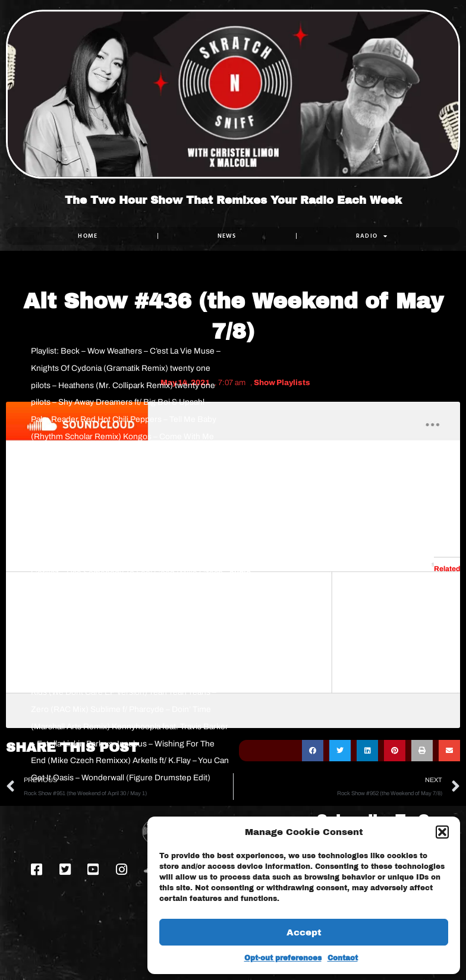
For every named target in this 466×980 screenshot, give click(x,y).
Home (88, 236)
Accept (304, 932)
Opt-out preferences (283, 958)
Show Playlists (282, 383)
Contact (343, 958)
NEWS (227, 236)
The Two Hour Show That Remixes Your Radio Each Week (233, 200)
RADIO (372, 236)
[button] (442, 832)
